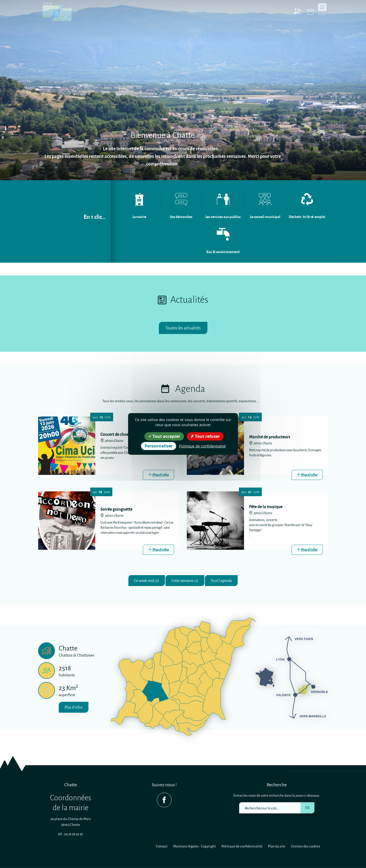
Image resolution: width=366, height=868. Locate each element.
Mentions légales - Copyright (194, 846)
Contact (162, 846)
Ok (307, 807)
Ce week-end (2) (142, 581)
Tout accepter (164, 436)
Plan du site (277, 846)
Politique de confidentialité (242, 846)
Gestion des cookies (306, 846)
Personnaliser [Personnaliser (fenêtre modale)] (159, 446)
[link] (311, 12)
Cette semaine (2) (185, 581)
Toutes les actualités (183, 328)
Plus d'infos (75, 709)
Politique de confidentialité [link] (202, 446)
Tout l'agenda (226, 581)
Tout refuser (205, 436)
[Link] (158, 475)
